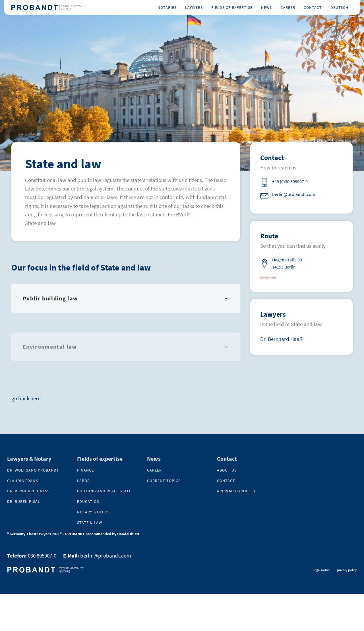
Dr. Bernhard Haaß (281, 339)
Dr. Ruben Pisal (24, 502)
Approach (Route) (236, 491)
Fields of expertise (232, 7)
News (266, 7)
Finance (85, 470)
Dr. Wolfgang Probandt (33, 470)
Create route (268, 277)
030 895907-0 (42, 556)
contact (226, 481)
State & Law (90, 523)
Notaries (167, 7)
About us (227, 470)
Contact (313, 7)
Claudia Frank (23, 481)
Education (88, 502)
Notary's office (94, 512)
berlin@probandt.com (106, 556)
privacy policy (347, 570)
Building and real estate (104, 491)
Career (288, 7)
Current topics (164, 481)
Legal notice (321, 570)
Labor (83, 481)
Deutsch (339, 7)
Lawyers (194, 7)
